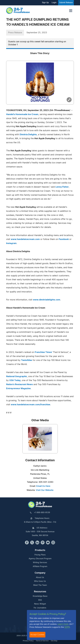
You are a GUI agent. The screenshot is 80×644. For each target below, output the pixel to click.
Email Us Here (43, 486)
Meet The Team (40, 585)
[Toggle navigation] (71, 11)
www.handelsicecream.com (25, 239)
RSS (40, 600)
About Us (40, 578)
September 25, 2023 (37, 33)
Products (40, 550)
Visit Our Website (45, 490)
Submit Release (66, 3)
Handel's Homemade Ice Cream (22, 114)
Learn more (63, 624)
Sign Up (45, 3)
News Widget (40, 604)
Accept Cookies (37, 635)
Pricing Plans (40, 555)
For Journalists (40, 608)
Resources (40, 592)
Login (54, 3)
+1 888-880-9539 (42, 513)
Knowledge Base (40, 596)
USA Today (15, 380)
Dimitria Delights (28, 135)
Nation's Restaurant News (19, 384)
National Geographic (17, 376)
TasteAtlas (27, 360)
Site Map (54, 641)
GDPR (67, 627)
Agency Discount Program (40, 559)
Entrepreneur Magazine (18, 388)
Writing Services (40, 563)
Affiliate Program (40, 567)
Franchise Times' (43, 352)
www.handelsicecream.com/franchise (31, 405)
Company (40, 573)
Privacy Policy (28, 641)
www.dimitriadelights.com (47, 300)
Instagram (11, 243)
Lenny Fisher (62, 187)
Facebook (64, 239)
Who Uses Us (40, 581)
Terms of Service (42, 641)
